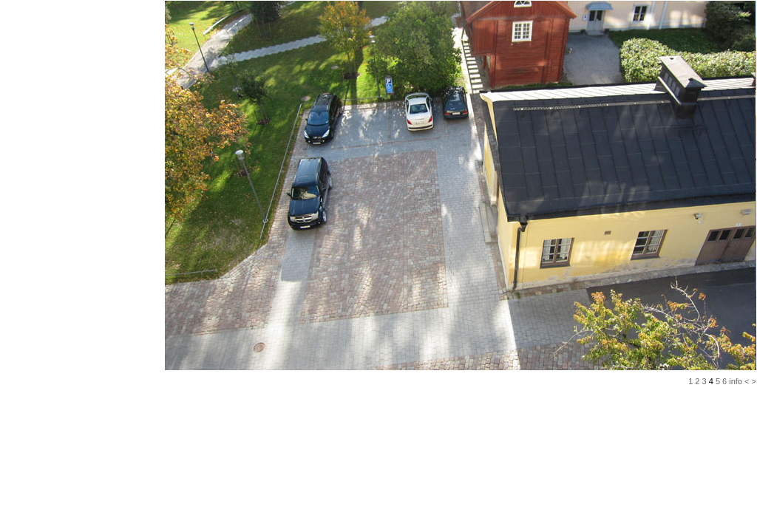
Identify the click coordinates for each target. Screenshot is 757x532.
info (736, 381)
